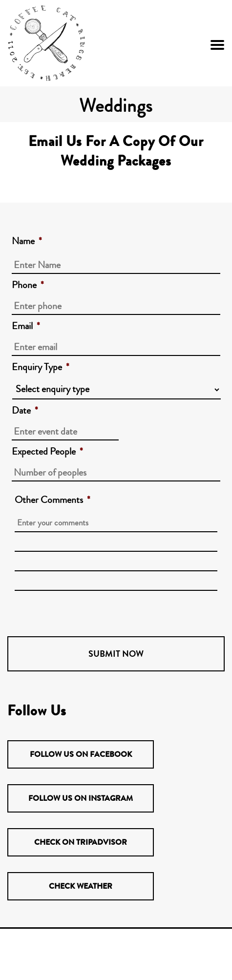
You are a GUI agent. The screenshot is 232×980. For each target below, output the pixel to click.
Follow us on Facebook (81, 754)
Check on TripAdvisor (81, 842)
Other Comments (53, 500)
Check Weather (81, 886)
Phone (28, 285)
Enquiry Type (41, 367)
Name (27, 241)
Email (26, 326)
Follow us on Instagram (81, 798)
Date (25, 411)
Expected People (47, 452)
